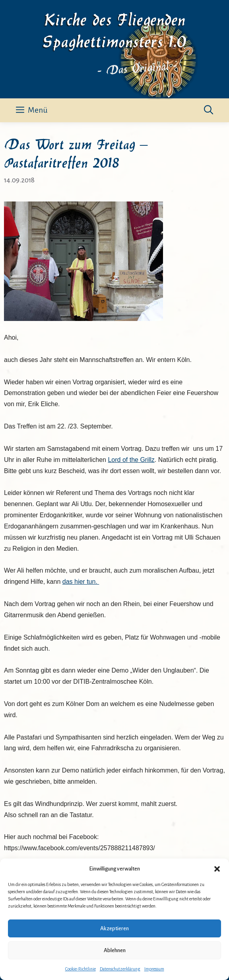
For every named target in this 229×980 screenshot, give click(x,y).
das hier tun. (81, 582)
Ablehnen (115, 950)
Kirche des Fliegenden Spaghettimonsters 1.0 (115, 29)
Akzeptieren (114, 928)
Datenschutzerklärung (120, 969)
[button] (217, 869)
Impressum (154, 969)
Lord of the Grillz (131, 460)
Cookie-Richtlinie (81, 969)
